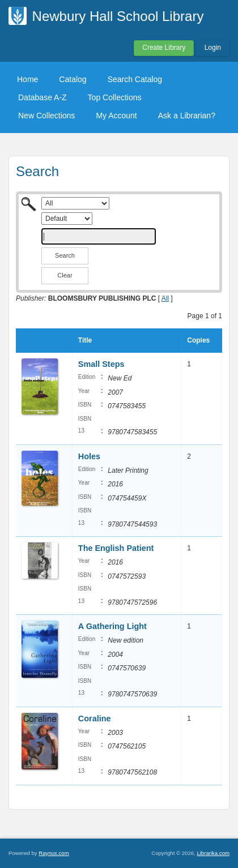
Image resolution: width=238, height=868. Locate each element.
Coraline (95, 719)
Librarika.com (213, 853)
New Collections (46, 116)
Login (213, 48)
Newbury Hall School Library (118, 16)
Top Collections (115, 97)
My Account (116, 116)
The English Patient (116, 548)
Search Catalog (135, 79)
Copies (198, 340)
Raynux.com (54, 853)
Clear (65, 275)
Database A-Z (42, 97)
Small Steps (101, 364)
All (165, 298)
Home (27, 79)
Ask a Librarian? (187, 116)
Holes (89, 456)
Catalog (73, 79)
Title (85, 340)
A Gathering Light (112, 626)
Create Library (164, 48)
